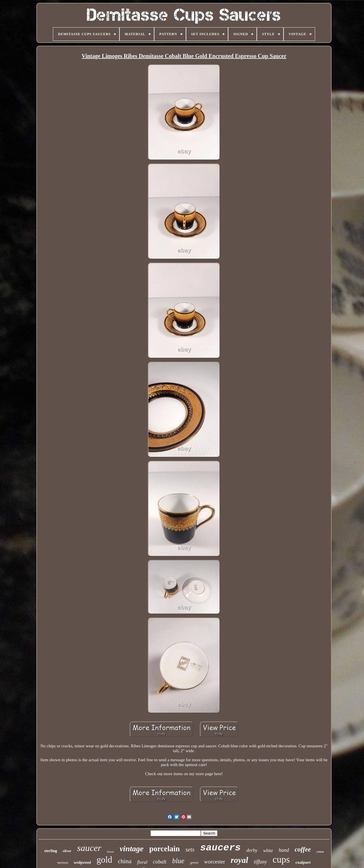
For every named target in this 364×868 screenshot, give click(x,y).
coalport (303, 862)
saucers (221, 848)
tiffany (260, 862)
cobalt (160, 862)
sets (190, 850)
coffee (303, 849)
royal (239, 860)
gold (104, 860)
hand (284, 850)
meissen (63, 863)
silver (67, 851)
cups (281, 859)
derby (252, 850)
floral (142, 862)
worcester (215, 862)
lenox (110, 852)
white (268, 851)
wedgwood (82, 862)
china (125, 861)
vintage (132, 849)
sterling (50, 851)
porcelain (165, 849)
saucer (89, 848)
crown (320, 852)
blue (178, 861)
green (194, 862)
